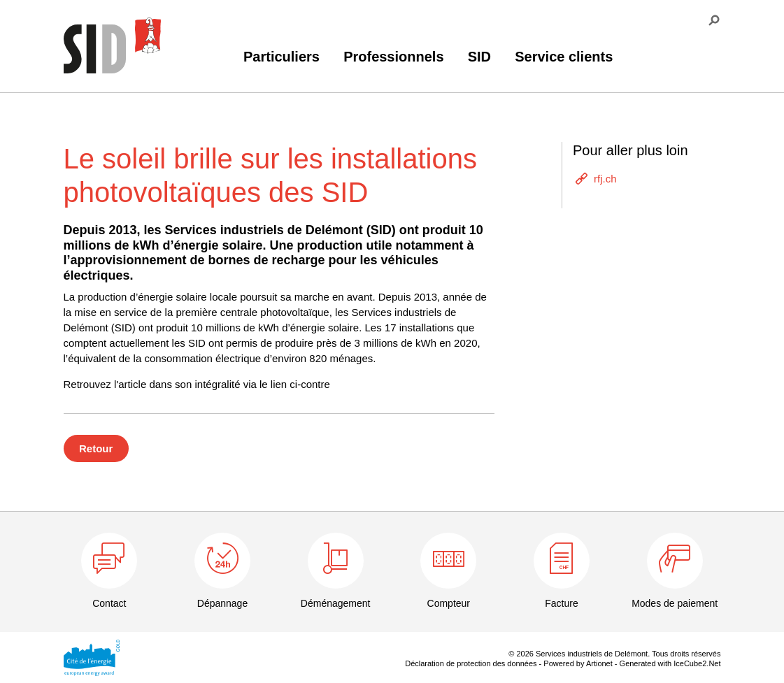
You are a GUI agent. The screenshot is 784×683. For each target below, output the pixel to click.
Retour (96, 448)
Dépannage (222, 603)
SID (479, 57)
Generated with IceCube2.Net (670, 663)
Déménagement (336, 603)
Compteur (449, 603)
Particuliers (281, 57)
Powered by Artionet (578, 663)
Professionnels (393, 57)
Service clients (564, 57)
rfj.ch (605, 179)
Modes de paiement (675, 603)
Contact (109, 603)
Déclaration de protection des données (471, 663)
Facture (561, 603)
